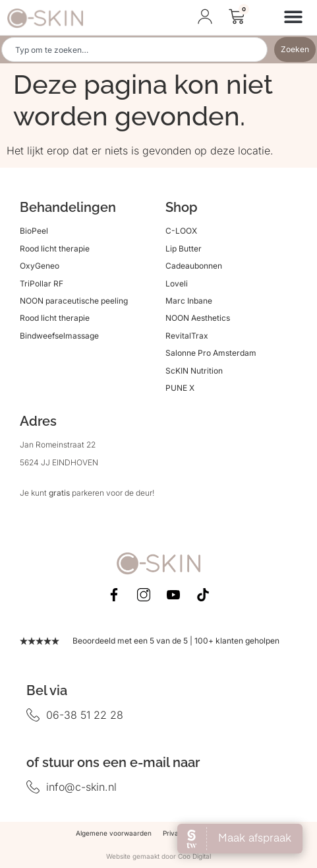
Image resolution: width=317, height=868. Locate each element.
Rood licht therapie (55, 249)
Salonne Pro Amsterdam (211, 353)
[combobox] (134, 50)
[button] (293, 16)
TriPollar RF (42, 284)
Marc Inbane (189, 301)
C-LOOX (181, 231)
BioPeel (34, 231)
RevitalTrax (187, 336)
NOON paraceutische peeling (74, 301)
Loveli (177, 284)
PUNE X (180, 388)
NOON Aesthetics (198, 318)
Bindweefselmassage (59, 336)
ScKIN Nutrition (194, 371)
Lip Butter (184, 249)
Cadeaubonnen (194, 266)
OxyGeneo (40, 266)
